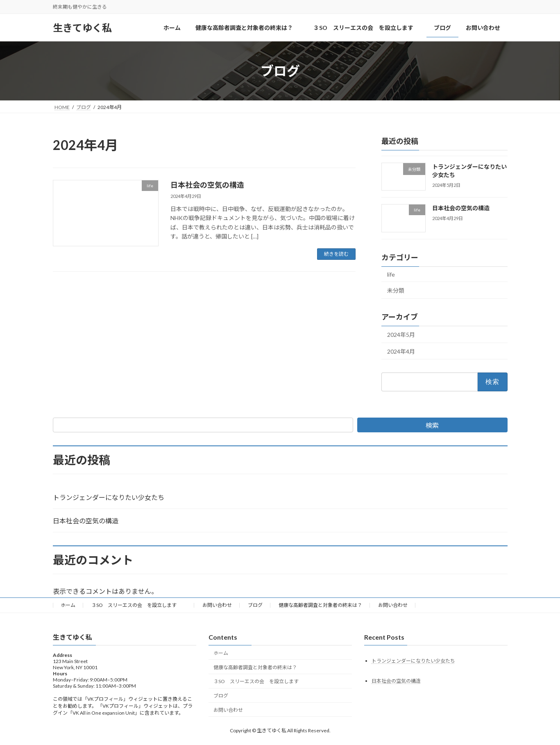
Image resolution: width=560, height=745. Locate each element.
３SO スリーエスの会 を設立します (139, 605)
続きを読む (336, 254)
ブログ (255, 605)
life (391, 274)
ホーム (68, 605)
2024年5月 (401, 335)
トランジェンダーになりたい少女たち (109, 497)
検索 (432, 425)
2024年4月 (401, 351)
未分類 (396, 290)
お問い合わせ (217, 605)
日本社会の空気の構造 (207, 185)
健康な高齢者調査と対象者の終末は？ (320, 605)
